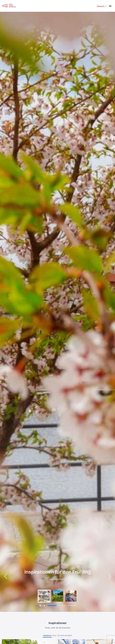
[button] (110, 576)
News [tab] (54, 635)
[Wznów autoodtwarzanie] (45, 606)
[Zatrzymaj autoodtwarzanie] (40, 606)
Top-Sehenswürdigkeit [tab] (65, 635)
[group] (44, 596)
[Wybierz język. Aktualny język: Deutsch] (101, 6)
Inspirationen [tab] (47, 635)
